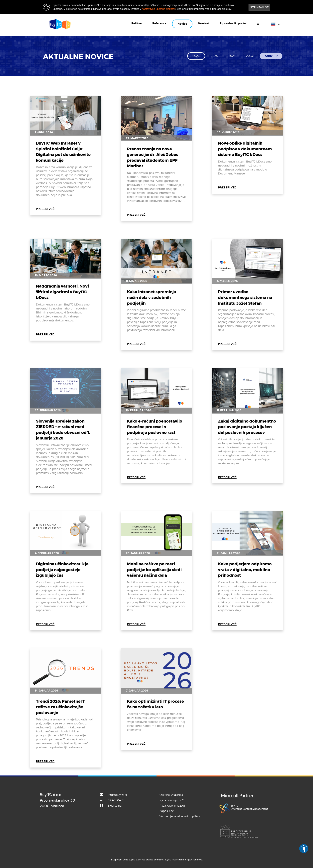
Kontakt (204, 24)
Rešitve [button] (136, 24)
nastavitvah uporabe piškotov (159, 9)
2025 (214, 56)
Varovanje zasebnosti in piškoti (180, 817)
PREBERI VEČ (45, 209)
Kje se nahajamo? (171, 800)
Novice (182, 24)
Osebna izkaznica (171, 795)
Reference (159, 24)
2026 (196, 56)
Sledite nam (116, 806)
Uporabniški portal (233, 24)
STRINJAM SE (259, 7)
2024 (232, 56)
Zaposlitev (166, 811)
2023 (250, 56)
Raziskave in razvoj (172, 806)
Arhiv (272, 56)
